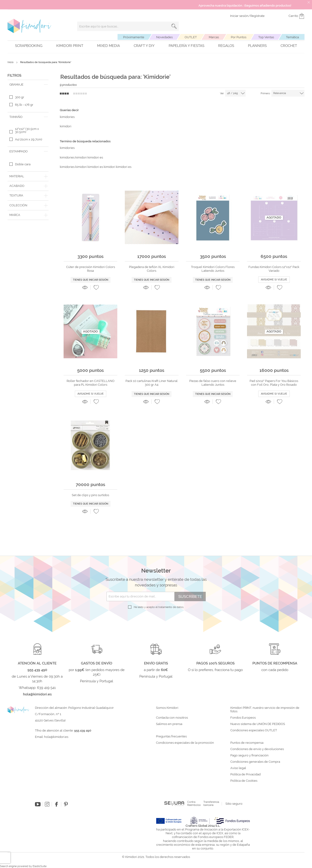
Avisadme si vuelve (274, 280)
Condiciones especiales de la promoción (185, 743)
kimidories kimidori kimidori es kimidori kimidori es (96, 167)
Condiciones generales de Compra (255, 762)
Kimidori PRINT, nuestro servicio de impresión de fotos (265, 710)
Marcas (214, 37)
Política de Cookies (244, 781)
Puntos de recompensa (247, 743)
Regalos (226, 46)
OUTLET (191, 37)
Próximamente (134, 37)
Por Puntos (239, 37)
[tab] (28, 85)
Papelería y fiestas (186, 46)
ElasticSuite (40, 866)
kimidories (67, 117)
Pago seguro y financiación (249, 755)
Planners (257, 46)
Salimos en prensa (169, 724)
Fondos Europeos (243, 718)
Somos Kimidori (167, 708)
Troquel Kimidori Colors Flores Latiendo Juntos (213, 269)
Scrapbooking (29, 46)
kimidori (66, 126)
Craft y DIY (144, 46)
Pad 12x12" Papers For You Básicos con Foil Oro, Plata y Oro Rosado (274, 383)
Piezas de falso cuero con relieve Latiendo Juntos (213, 383)
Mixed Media (108, 46)
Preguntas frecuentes (171, 736)
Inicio (11, 62)
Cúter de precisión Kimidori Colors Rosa (91, 269)
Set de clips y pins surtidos (90, 495)
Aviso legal (238, 768)
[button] (96, 287)
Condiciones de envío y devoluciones (257, 749)
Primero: (266, 93)
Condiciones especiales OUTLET (254, 730)
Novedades (164, 37)
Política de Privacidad (245, 774)
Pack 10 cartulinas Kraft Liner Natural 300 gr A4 (152, 383)
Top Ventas (266, 37)
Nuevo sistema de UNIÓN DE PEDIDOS (258, 724)
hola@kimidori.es (56, 737)
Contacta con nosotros (172, 718)
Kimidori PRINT (70, 46)
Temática (292, 37)
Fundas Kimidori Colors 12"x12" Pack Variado (274, 269)
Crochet (289, 46)
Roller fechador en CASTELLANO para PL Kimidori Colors (91, 383)
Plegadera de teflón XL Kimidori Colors (152, 269)
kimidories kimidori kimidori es (81, 157)
